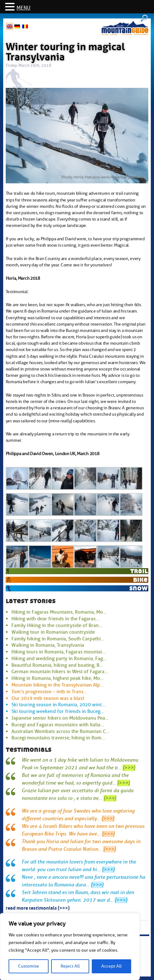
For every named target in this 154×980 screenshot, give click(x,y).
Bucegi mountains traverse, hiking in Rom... (58, 738)
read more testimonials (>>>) (38, 907)
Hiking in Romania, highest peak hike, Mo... (58, 678)
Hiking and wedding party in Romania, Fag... (59, 659)
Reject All (70, 966)
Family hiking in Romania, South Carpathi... (58, 639)
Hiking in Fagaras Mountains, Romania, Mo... (59, 612)
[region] (70, 947)
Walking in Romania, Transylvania (48, 645)
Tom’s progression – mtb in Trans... (49, 692)
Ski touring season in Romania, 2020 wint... (58, 705)
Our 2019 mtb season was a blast (48, 698)
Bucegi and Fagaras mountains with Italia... (58, 725)
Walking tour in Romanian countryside (53, 632)
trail (139, 571)
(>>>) (129, 768)
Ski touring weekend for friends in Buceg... (58, 711)
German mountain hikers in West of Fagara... (60, 672)
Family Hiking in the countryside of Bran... (57, 625)
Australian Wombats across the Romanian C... (60, 731)
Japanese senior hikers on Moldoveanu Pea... (60, 718)
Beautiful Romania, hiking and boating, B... (57, 665)
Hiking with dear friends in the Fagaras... (55, 619)
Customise (29, 966)
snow (138, 588)
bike (140, 579)
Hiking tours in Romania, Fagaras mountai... (59, 652)
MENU (23, 8)
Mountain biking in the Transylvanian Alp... (58, 685)
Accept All (111, 966)
